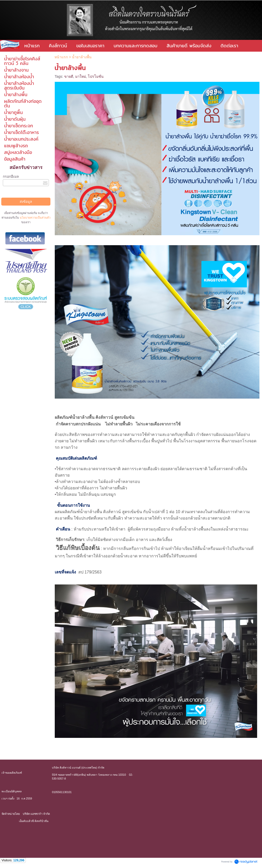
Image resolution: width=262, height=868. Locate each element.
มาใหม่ (81, 76)
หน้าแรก (62, 57)
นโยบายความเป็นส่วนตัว (35, 218)
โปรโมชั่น (96, 76)
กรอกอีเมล (11, 176)
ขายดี (69, 76)
